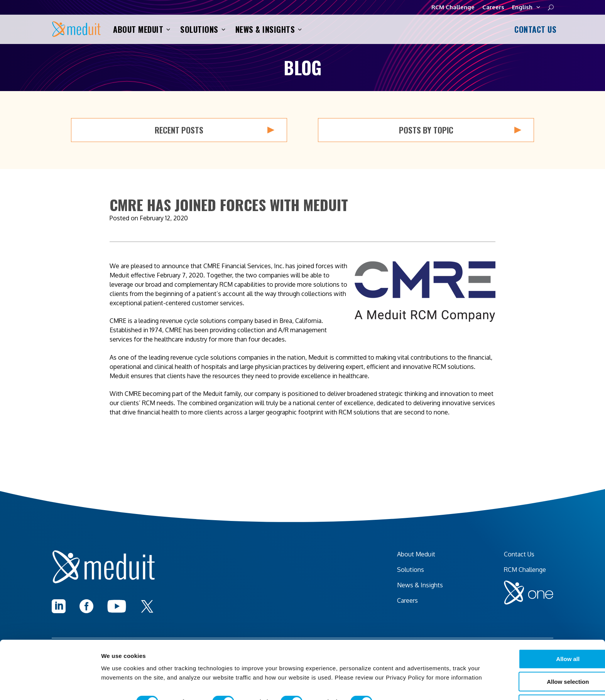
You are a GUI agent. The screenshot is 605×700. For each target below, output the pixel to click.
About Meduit (142, 29)
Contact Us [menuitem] (519, 554)
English (526, 7)
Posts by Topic (460, 130)
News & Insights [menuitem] (420, 585)
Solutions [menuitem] (411, 570)
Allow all (521, 632)
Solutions (203, 29)
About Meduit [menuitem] (416, 554)
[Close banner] (593, 625)
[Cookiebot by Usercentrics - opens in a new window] (50, 685)
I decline (521, 678)
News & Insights (269, 29)
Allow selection (521, 655)
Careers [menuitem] (407, 600)
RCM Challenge (453, 7)
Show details (405, 685)
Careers (493, 7)
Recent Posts (215, 130)
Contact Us (534, 29)
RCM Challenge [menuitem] (525, 570)
